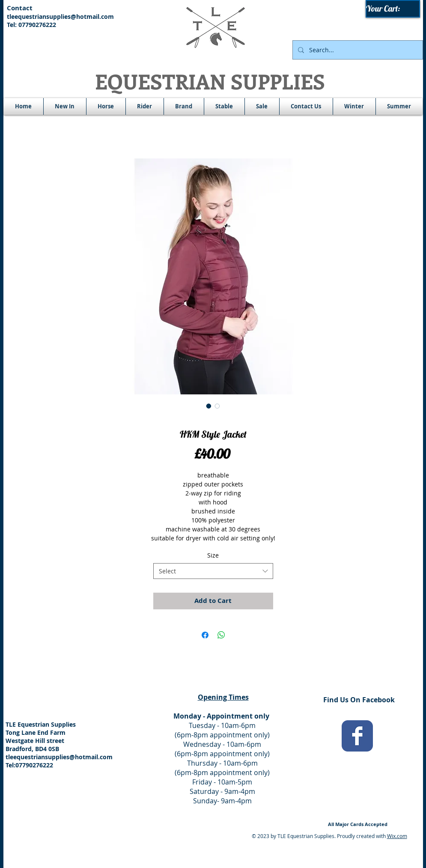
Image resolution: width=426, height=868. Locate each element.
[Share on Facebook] (205, 635)
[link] (393, 9)
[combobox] (213, 571)
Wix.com (397, 836)
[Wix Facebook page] (357, 736)
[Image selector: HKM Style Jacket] (209, 406)
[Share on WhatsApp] (221, 635)
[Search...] (357, 50)
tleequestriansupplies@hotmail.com (60, 16)
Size (213, 555)
